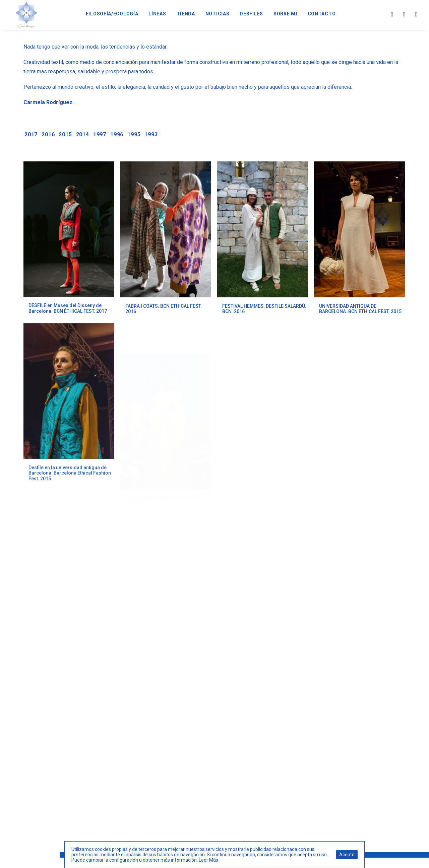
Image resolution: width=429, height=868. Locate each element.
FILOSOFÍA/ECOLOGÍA (112, 14)
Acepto (347, 855)
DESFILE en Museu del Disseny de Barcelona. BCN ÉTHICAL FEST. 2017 (68, 308)
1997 (100, 134)
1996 (117, 134)
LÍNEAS (157, 14)
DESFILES (251, 14)
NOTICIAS (218, 14)
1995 (134, 134)
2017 (31, 134)
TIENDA (186, 14)
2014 (83, 134)
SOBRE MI (285, 14)
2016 (48, 134)
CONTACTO (322, 14)
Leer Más (208, 860)
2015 (65, 134)
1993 (151, 134)
